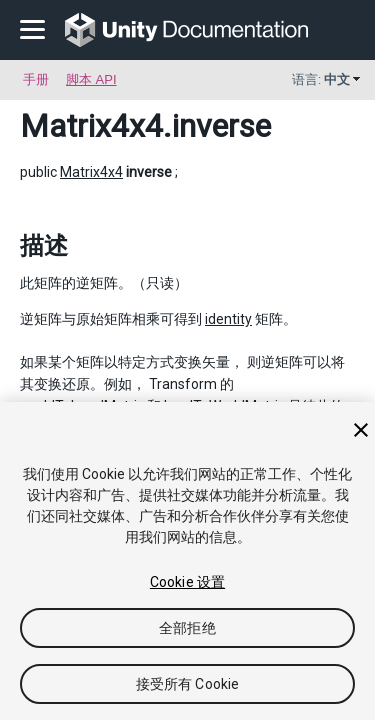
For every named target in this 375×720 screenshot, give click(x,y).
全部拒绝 (187, 628)
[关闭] (361, 430)
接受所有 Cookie (188, 684)
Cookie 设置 (187, 582)
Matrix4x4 (91, 126)
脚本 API (91, 79)
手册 (36, 79)
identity (228, 319)
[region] (187, 561)
